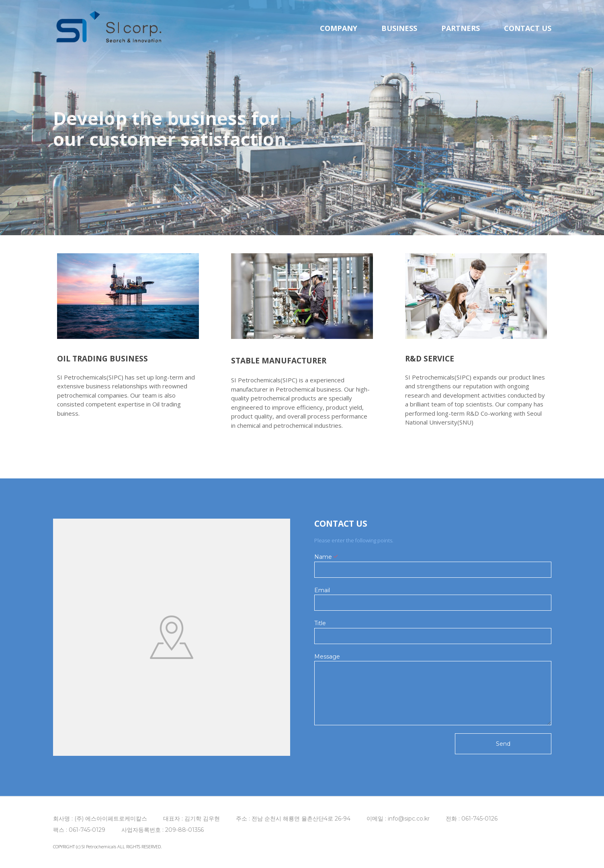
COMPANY (339, 28)
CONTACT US (528, 28)
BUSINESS (399, 28)
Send (503, 744)
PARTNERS (461, 28)
